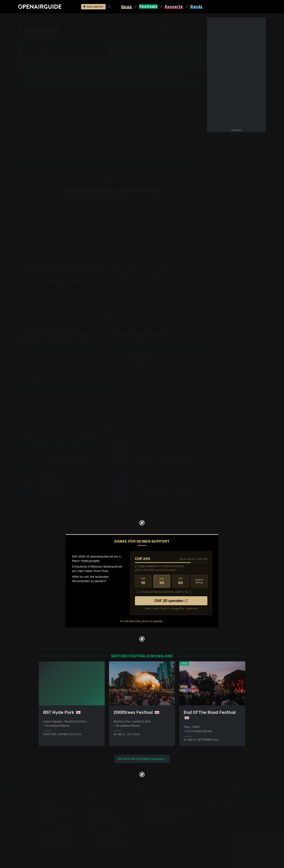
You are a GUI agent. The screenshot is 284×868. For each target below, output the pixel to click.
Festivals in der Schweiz (55, 809)
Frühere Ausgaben (165, 82)
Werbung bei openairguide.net (165, 814)
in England (130, 209)
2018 (189, 347)
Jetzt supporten (93, 7)
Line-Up (34, 82)
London (177, 51)
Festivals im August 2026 (56, 835)
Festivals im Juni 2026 (54, 827)
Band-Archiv (161, 85)
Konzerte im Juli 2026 (106, 835)
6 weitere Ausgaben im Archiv (60, 399)
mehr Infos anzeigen (111, 243)
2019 (197, 347)
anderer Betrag (199, 581)
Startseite (25, 18)
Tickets (85, 85)
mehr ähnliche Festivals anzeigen (109, 507)
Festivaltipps (47, 805)
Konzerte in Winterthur (107, 818)
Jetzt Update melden (90, 306)
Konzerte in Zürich (104, 809)
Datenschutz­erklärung (159, 818)
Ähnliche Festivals (118, 85)
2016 (197, 359)
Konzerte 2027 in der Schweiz (112, 844)
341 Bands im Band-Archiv (156, 407)
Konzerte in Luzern (104, 822)
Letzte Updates (116, 82)
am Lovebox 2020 (47, 232)
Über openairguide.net (159, 805)
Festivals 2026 (49, 818)
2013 (156, 347)
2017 (181, 347)
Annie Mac (90, 227)
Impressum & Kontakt (159, 822)
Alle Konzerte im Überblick (109, 848)
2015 (173, 347)
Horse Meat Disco (163, 227)
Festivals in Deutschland (55, 814)
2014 (165, 347)
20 (162, 581)
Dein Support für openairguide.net (168, 809)
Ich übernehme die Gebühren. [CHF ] (164, 592)
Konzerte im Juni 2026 (107, 831)
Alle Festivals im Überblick (56, 844)
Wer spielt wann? (40, 85)
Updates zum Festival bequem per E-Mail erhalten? (66, 63)
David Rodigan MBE (122, 227)
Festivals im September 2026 (59, 840)
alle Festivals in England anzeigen (141, 759)
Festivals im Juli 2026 (54, 831)
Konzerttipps (100, 805)
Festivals (41, 18)
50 (180, 581)
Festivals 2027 (49, 822)
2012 (173, 371)
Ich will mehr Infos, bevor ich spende (141, 621)
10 (143, 581)
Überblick (86, 82)
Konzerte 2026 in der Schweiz (112, 840)
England (57, 18)
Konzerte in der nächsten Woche (113, 827)
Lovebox (71, 18)
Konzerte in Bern (103, 814)
